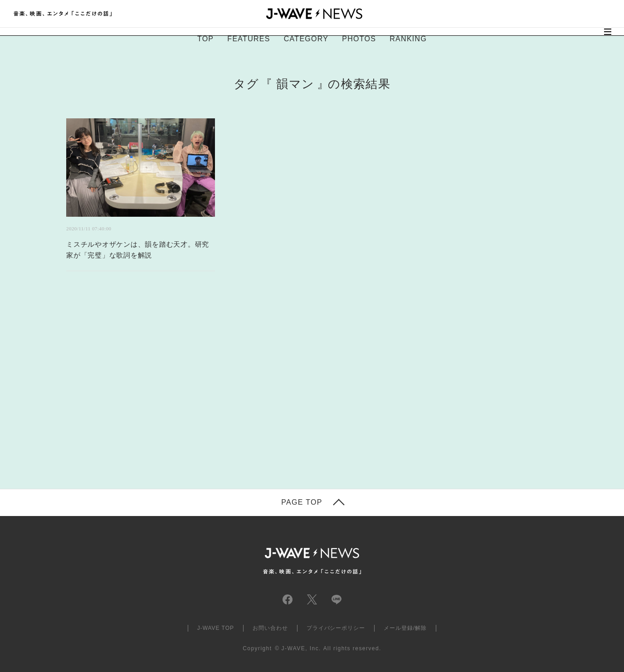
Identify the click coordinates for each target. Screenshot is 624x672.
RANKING (408, 39)
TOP (205, 39)
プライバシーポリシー (336, 628)
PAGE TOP (302, 502)
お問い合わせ (270, 628)
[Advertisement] (221, 391)
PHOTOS (359, 39)
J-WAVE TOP (216, 628)
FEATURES (249, 39)
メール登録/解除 (405, 628)
